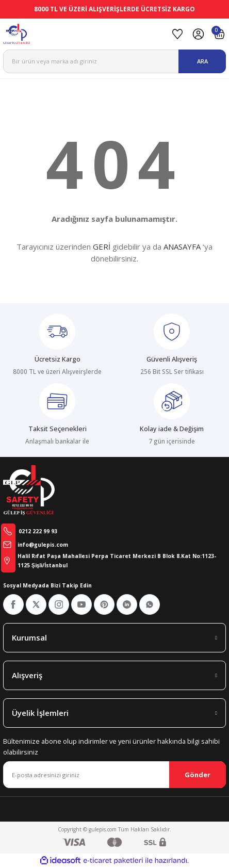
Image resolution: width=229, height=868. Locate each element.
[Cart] (219, 34)
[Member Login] (198, 34)
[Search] (114, 61)
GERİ (102, 247)
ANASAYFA (182, 247)
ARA (202, 61)
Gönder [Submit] (198, 775)
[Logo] (84, 34)
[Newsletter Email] (114, 775)
